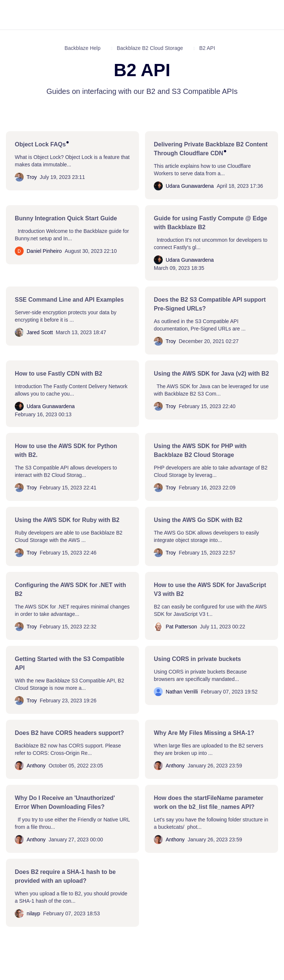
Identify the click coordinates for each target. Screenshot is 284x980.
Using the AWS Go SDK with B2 (198, 520)
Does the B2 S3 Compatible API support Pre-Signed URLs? (210, 304)
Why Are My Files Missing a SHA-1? (204, 733)
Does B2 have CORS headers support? (69, 733)
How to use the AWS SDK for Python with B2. (66, 450)
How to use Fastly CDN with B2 (58, 374)
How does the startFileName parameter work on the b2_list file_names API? (209, 802)
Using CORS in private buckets (197, 659)
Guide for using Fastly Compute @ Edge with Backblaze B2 (210, 223)
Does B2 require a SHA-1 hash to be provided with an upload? (65, 876)
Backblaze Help (82, 48)
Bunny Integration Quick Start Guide (66, 218)
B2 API (207, 48)
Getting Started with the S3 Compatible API (70, 663)
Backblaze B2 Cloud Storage (150, 48)
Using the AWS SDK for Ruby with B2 (67, 520)
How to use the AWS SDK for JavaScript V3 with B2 (210, 589)
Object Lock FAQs (40, 144)
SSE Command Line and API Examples (69, 300)
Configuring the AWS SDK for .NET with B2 (70, 589)
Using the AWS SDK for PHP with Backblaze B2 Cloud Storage (200, 450)
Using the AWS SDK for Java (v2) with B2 (211, 374)
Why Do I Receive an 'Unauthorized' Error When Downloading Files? (65, 802)
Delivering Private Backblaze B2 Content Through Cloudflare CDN (211, 149)
